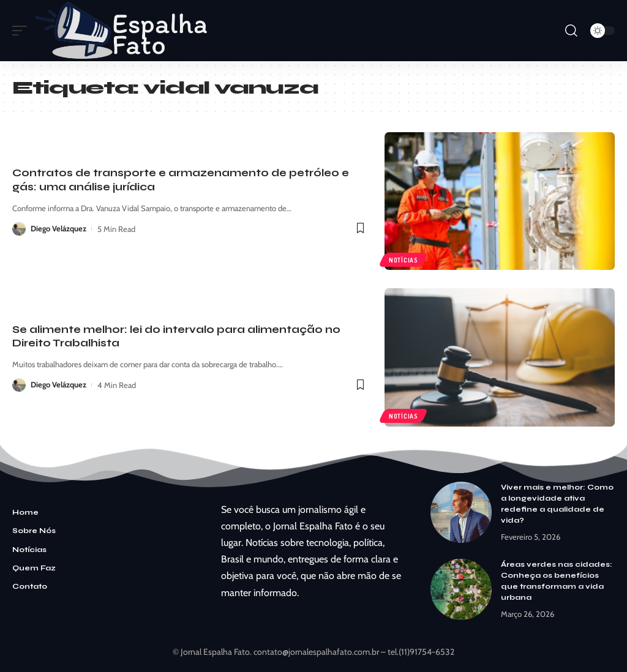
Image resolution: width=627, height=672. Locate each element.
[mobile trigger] (23, 31)
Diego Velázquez (59, 229)
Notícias (404, 259)
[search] (571, 31)
